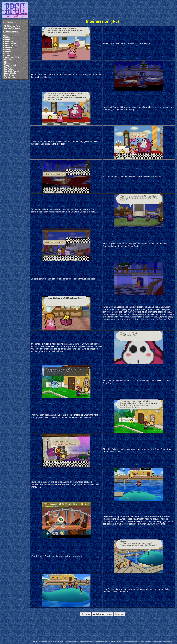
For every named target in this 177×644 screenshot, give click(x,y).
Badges (7, 37)
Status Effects (10, 73)
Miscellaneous (10, 59)
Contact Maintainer (12, 28)
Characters (9, 41)
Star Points (9, 69)
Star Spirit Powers (12, 71)
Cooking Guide (10, 45)
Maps (6, 61)
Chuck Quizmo (10, 43)
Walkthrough (9, 77)
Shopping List (10, 65)
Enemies (8, 49)
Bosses (7, 39)
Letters (7, 55)
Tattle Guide (9, 75)
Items (6, 53)
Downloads (9, 47)
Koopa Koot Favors (12, 57)
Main (6, 35)
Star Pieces (9, 67)
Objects (7, 63)
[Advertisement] (93, 626)
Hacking (7, 51)
